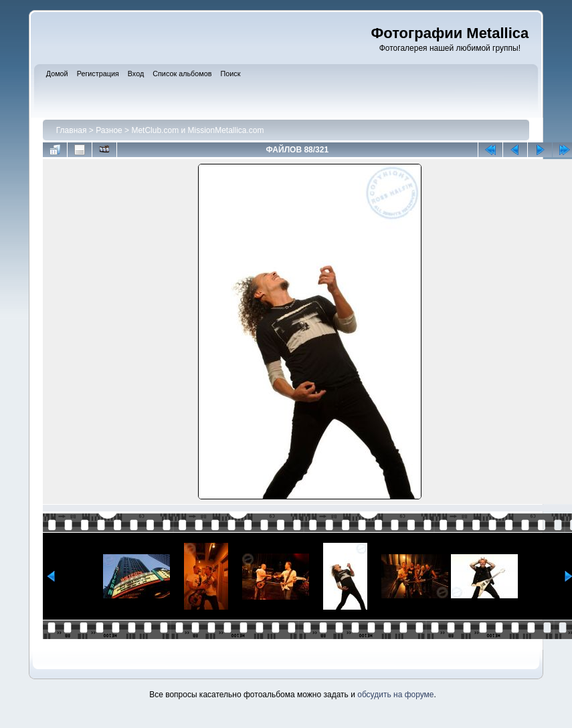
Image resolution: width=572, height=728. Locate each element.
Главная (72, 130)
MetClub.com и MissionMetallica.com (197, 130)
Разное (109, 130)
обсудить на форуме (395, 695)
